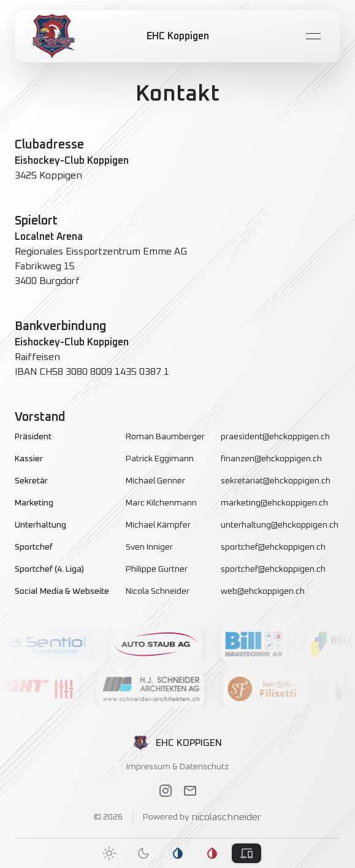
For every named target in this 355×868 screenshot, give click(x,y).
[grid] (177, 514)
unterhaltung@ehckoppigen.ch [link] (280, 525)
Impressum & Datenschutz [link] (177, 767)
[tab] (109, 853)
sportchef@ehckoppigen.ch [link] (273, 547)
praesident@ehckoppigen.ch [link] (275, 437)
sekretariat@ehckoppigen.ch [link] (276, 481)
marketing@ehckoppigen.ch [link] (274, 503)
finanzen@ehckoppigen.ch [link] (271, 459)
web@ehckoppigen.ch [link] (263, 591)
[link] (54, 36)
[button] (164, 644)
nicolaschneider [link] (225, 817)
